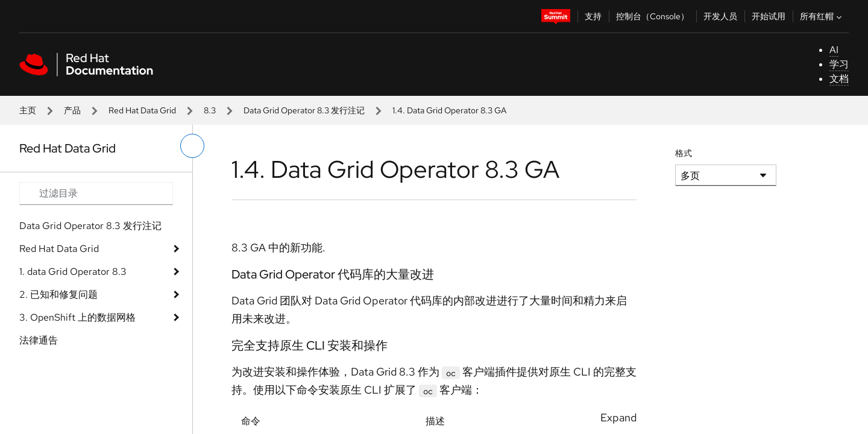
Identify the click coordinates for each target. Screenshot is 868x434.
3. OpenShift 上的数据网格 (77, 317)
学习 (839, 64)
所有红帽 (822, 16)
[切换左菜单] (192, 146)
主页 (28, 110)
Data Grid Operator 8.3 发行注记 (304, 110)
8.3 (210, 110)
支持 (593, 16)
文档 (839, 79)
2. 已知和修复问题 (58, 294)
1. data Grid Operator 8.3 (73, 272)
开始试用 (769, 16)
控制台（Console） (653, 16)
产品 (72, 110)
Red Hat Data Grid (142, 110)
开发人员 (720, 16)
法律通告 (39, 340)
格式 (684, 153)
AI (834, 50)
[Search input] (96, 193)
